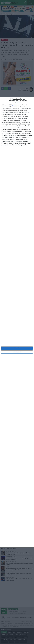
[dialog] (17, 322)
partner (14, 105)
